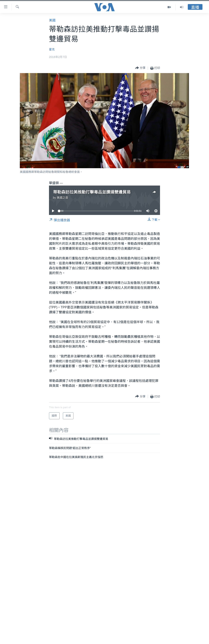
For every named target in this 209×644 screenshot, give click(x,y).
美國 (52, 20)
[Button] (140, 68)
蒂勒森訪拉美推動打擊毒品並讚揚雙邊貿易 (92, 192)
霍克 (52, 49)
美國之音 (62, 198)
